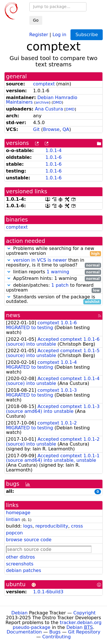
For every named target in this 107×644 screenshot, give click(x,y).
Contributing (56, 637)
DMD (57, 102)
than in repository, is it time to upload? (53, 263)
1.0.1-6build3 (48, 592)
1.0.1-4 (53, 150)
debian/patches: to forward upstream (53, 288)
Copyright (84, 613)
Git (36, 129)
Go (36, 20)
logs (28, 526)
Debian (20, 613)
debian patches (24, 570)
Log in (59, 34)
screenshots (20, 564)
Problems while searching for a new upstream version (53, 251)
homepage (18, 513)
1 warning (58, 272)
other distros (20, 557)
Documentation (24, 632)
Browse (51, 129)
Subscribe (87, 35)
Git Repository (84, 632)
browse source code (29, 540)
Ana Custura (49, 109)
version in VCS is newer (40, 260)
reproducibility (52, 526)
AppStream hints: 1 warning (53, 279)
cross (77, 526)
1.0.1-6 (53, 157)
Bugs (55, 632)
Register (39, 34)
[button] (9, 248)
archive (42, 102)
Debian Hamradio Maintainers (42, 100)
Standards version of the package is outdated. (53, 300)
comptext (44, 84)
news (13, 315)
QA (66, 129)
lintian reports (53, 272)
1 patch (60, 285)
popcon (14, 533)
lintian (13, 519)
